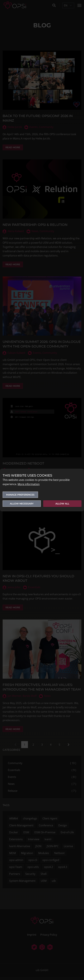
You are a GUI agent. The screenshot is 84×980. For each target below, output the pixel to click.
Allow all (62, 504)
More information (29, 484)
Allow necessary (22, 504)
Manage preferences (20, 495)
